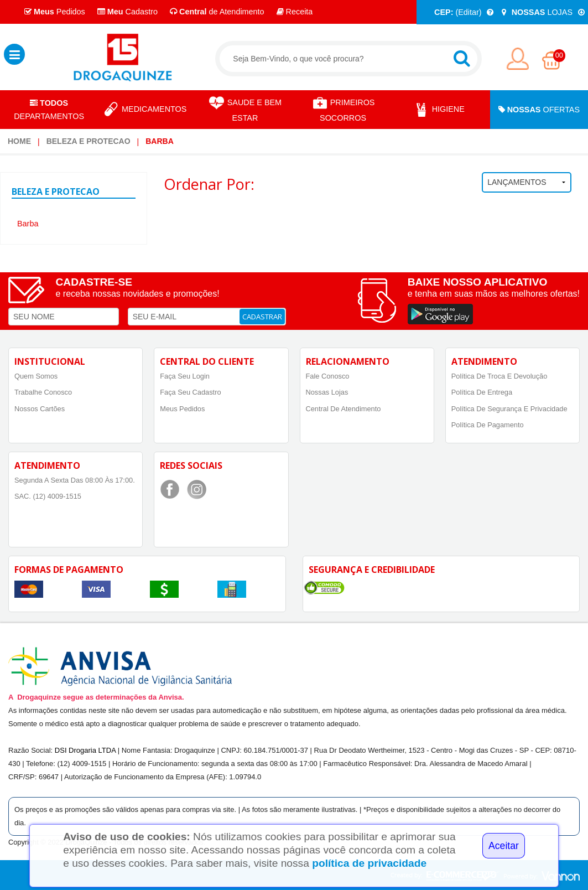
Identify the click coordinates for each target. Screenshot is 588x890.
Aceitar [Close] (504, 846)
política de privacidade (369, 863)
